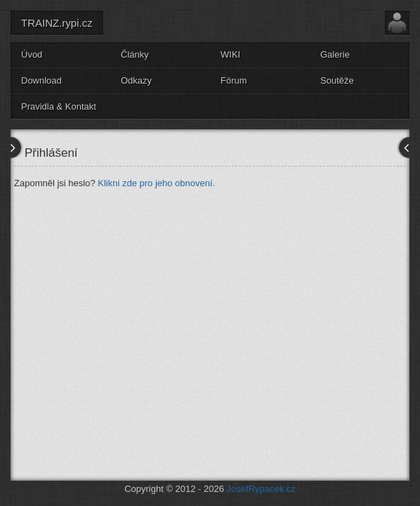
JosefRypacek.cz (261, 489)
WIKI (230, 54)
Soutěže (337, 80)
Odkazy (136, 80)
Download (41, 80)
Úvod (32, 54)
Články (135, 54)
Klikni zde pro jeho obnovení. (156, 183)
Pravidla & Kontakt (59, 106)
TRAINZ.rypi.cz (57, 23)
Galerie (335, 54)
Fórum (234, 80)
